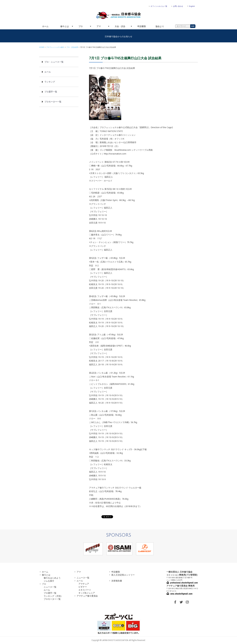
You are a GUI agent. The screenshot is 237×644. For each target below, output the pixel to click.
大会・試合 (120, 26)
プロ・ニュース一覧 (54, 62)
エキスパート (85, 590)
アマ (99, 26)
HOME (42, 47)
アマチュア (84, 584)
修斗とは (65, 26)
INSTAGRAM (187, 602)
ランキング (50, 82)
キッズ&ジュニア (87, 593)
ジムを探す (49, 581)
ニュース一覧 (50, 587)
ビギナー (83, 587)
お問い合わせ (178, 6)
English (192, 6)
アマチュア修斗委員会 (87, 596)
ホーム (45, 26)
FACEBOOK (175, 602)
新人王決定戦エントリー (123, 575)
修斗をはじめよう (52, 578)
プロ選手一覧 (51, 92)
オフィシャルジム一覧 (159, 6)
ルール (48, 72)
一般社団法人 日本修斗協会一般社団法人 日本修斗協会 (118, 15)
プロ (81, 26)
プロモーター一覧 (53, 102)
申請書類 (142, 26)
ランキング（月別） (53, 596)
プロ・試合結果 (72, 47)
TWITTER (181, 602)
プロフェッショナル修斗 (55, 47)
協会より (160, 26)
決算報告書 (117, 581)
